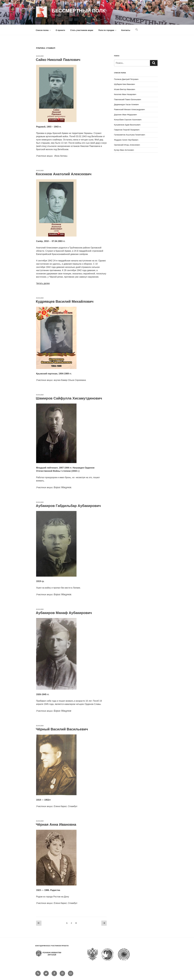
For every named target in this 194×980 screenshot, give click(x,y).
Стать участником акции (82, 30)
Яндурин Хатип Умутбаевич (126, 140)
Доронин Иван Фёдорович (125, 115)
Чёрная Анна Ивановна (56, 824)
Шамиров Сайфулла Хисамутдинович (69, 398)
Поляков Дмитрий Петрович (126, 79)
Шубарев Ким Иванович (125, 84)
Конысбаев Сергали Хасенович (128, 120)
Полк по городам (108, 30)
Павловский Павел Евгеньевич (128, 99)
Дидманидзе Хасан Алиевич (127, 104)
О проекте (60, 30)
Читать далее (43, 283)
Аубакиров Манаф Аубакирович (64, 613)
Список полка (44, 30)
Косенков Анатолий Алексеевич (64, 174)
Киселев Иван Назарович (125, 94)
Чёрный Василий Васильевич (62, 729)
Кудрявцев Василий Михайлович (65, 301)
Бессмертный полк (79, 11)
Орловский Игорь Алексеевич (127, 145)
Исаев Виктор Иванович (125, 89)
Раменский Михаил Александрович (130, 109)
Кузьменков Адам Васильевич (127, 125)
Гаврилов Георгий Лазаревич (127, 130)
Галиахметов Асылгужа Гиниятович (130, 135)
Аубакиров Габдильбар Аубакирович (68, 506)
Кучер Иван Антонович (124, 150)
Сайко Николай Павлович (58, 60)
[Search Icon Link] (137, 30)
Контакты (126, 30)
